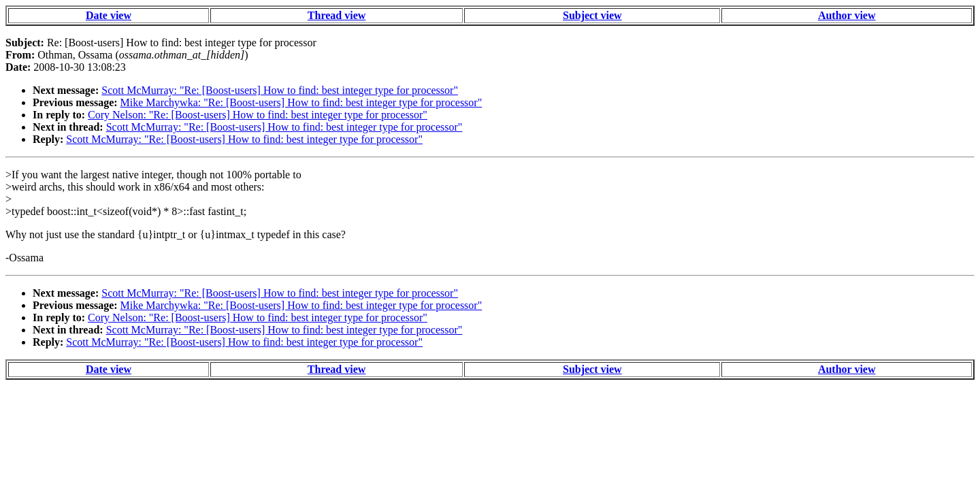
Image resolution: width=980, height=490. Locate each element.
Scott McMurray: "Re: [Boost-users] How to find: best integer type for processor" (280, 90)
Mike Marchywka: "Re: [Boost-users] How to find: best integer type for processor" (301, 102)
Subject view (592, 15)
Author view (847, 15)
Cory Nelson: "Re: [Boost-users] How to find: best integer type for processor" (258, 115)
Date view (109, 15)
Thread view (337, 15)
